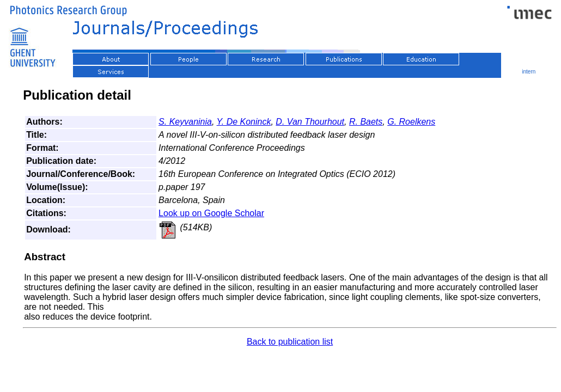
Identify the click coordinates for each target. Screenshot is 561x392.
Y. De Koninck (244, 122)
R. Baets (366, 122)
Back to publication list (290, 342)
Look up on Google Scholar (211, 213)
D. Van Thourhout (310, 122)
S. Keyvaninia (185, 122)
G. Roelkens (411, 122)
